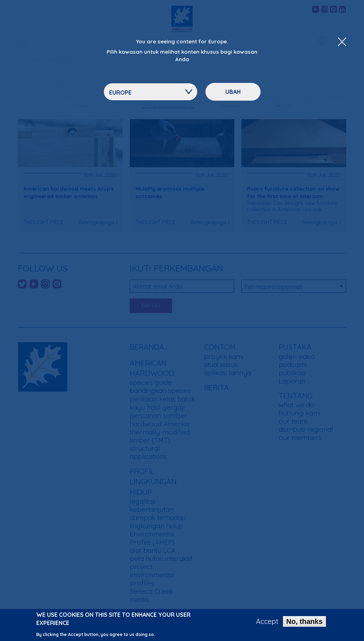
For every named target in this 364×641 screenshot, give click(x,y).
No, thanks (304, 623)
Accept (267, 623)
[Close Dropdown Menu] (342, 42)
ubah (233, 92)
